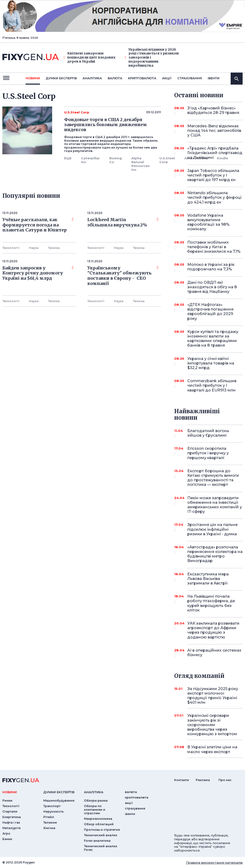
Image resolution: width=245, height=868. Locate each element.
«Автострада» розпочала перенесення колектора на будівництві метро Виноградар (215, 554)
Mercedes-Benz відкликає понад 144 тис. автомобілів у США (214, 131)
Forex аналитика (97, 841)
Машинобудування (59, 801)
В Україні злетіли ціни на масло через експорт (212, 749)
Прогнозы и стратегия (102, 830)
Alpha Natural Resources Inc (141, 164)
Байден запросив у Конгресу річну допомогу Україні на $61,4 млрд (38, 273)
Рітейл (49, 817)
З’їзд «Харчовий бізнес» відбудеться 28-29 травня (213, 111)
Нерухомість (53, 812)
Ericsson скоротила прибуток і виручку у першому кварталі (208, 453)
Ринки (7, 801)
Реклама (203, 780)
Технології (11, 248)
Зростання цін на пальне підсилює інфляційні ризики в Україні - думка (212, 529)
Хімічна (49, 828)
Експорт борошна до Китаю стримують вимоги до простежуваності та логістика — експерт (213, 478)
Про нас (225, 780)
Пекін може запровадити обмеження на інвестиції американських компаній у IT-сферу (215, 505)
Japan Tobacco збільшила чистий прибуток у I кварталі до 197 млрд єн (213, 175)
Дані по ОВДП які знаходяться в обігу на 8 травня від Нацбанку (212, 287)
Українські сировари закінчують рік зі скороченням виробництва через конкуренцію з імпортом (212, 725)
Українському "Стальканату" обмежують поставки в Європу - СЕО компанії (123, 276)
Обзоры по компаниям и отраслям (95, 810)
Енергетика (12, 817)
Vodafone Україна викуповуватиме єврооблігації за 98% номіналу (208, 222)
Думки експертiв (61, 78)
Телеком (50, 822)
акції (167, 78)
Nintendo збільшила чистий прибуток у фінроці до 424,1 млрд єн (214, 197)
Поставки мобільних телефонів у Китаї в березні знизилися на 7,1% (214, 247)
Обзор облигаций (99, 824)
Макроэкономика (98, 819)
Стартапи (10, 812)
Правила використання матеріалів (214, 863)
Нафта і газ (11, 822)
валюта (115, 78)
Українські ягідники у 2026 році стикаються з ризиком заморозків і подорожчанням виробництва (152, 58)
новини (33, 78)
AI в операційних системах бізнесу (214, 653)
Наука (34, 248)
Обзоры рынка (96, 801)
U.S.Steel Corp (167, 160)
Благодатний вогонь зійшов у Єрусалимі (208, 433)
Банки (7, 839)
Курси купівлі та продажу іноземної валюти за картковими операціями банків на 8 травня (213, 339)
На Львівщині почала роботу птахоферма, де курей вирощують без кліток (211, 603)
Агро (6, 833)
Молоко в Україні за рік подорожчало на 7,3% (211, 267)
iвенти (214, 78)
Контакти (182, 780)
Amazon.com (196, 158)
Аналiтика (92, 78)
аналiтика (94, 792)
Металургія (11, 828)
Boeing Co (116, 160)
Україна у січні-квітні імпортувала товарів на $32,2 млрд (211, 363)
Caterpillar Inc (90, 160)
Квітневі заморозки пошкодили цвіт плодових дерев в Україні (90, 57)
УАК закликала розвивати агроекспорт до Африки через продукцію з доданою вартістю (213, 630)
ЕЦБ (68, 158)
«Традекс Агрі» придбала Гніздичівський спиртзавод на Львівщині (215, 153)
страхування (190, 78)
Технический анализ (100, 835)
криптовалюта (142, 78)
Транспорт (52, 806)
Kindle (223, 158)
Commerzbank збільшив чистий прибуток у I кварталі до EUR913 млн (212, 385)
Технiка (54, 248)
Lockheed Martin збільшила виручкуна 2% (123, 222)
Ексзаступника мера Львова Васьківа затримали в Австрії (208, 579)
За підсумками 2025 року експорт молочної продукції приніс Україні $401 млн (213, 696)
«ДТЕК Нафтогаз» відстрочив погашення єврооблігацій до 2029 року (210, 312)
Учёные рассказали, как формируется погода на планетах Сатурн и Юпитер (38, 225)
